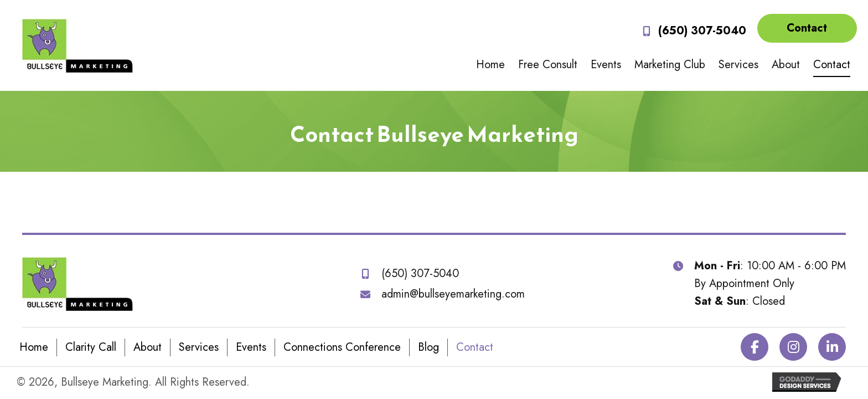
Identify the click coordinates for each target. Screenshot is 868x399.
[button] (807, 28)
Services (199, 347)
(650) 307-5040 (702, 31)
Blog (428, 347)
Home (34, 347)
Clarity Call (91, 347)
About (148, 347)
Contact (475, 347)
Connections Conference (342, 347)
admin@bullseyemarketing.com (453, 294)
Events (251, 347)
